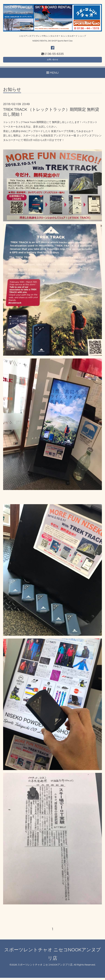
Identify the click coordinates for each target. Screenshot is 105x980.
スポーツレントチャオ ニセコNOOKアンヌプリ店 (45, 967)
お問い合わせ (53, 61)
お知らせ (12, 92)
